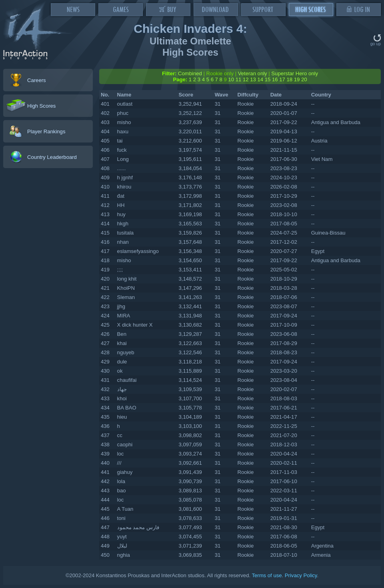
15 (268, 79)
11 (239, 79)
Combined (190, 73)
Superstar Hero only (295, 73)
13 (253, 79)
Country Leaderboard (52, 157)
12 (246, 79)
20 (304, 79)
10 (231, 79)
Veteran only (253, 73)
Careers (37, 80)
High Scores (41, 106)
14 (260, 79)
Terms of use (267, 575)
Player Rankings (46, 131)
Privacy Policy (301, 575)
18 (289, 79)
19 (297, 79)
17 (282, 79)
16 (275, 79)
